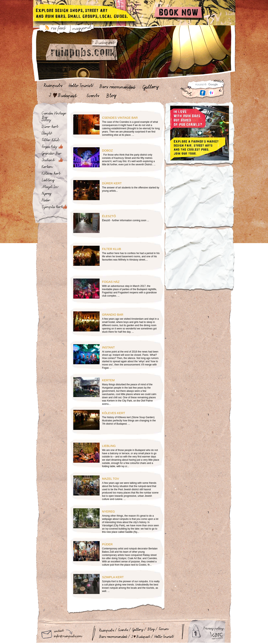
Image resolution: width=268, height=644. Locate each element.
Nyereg (108, 511)
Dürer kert (112, 183)
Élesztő (109, 216)
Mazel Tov (111, 479)
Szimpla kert (113, 577)
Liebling (109, 446)
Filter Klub (112, 249)
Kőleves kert (114, 413)
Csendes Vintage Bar (120, 118)
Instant (108, 347)
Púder (107, 544)
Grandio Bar (113, 315)
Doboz (107, 150)
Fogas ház (111, 282)
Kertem (108, 380)
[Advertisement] (199, 199)
